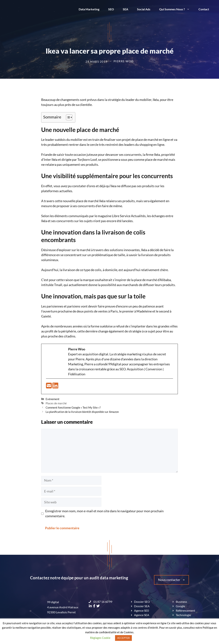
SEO (111, 9)
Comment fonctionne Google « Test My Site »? (73, 407)
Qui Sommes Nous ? (177, 9)
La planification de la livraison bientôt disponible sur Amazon (82, 412)
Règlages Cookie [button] (100, 638)
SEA (125, 9)
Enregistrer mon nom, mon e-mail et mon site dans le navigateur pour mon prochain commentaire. (104, 513)
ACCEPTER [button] (123, 638)
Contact (204, 9)
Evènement (53, 399)
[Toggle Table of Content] (67, 117)
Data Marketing (89, 9)
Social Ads (144, 9)
